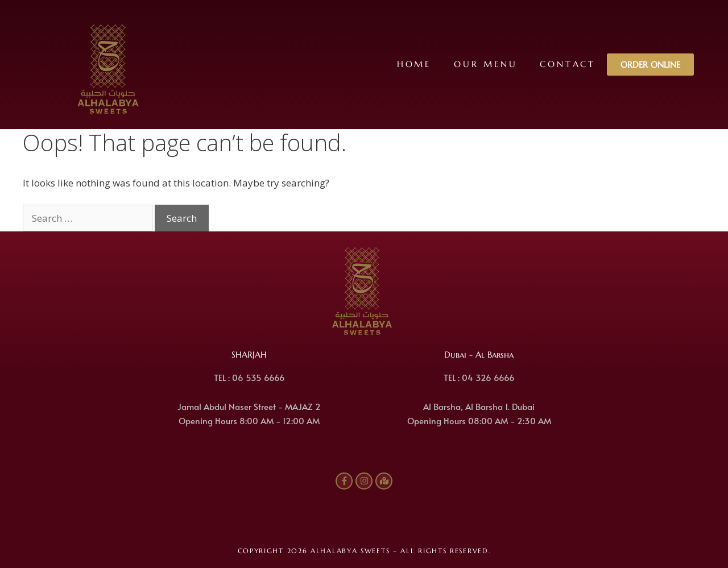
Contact (568, 64)
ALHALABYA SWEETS (350, 551)
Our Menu (485, 64)
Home (414, 64)
